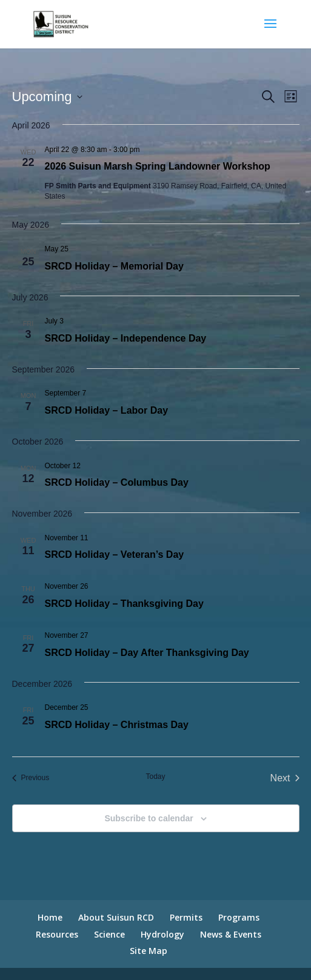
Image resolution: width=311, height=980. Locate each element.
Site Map (149, 951)
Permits (186, 917)
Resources (57, 934)
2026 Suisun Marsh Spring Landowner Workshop (158, 166)
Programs (239, 917)
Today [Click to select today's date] (155, 776)
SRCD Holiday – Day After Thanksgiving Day (147, 653)
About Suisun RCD (116, 917)
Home (50, 917)
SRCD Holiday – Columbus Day (117, 482)
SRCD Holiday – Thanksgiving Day (124, 604)
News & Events (231, 934)
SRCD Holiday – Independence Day (126, 338)
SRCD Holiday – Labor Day (107, 410)
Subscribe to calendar (149, 818)
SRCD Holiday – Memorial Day (114, 266)
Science (109, 934)
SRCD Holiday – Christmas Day (117, 725)
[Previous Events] (31, 778)
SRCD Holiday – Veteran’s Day (115, 555)
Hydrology (162, 934)
